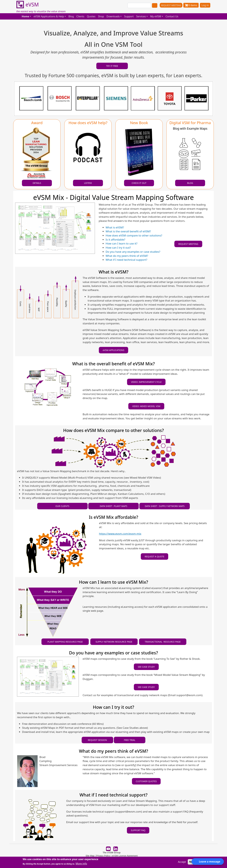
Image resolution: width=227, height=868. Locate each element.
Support (129, 16)
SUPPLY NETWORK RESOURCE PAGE (114, 642)
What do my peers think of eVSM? (127, 256)
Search (155, 5)
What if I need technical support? (126, 260)
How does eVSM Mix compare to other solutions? (113, 430)
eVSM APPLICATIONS (114, 350)
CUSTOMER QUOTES (146, 781)
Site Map (90, 856)
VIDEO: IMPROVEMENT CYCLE (146, 382)
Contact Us (172, 16)
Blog (71, 16)
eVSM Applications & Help (49, 16)
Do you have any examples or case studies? (133, 252)
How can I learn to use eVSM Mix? (113, 582)
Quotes (91, 16)
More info (81, 864)
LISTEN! (88, 183)
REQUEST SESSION (97, 740)
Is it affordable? (115, 240)
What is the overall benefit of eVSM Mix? (113, 364)
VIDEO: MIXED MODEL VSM (146, 406)
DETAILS (37, 183)
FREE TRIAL (130, 740)
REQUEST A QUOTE (154, 556)
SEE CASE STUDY (146, 667)
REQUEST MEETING (171, 5)
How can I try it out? (118, 248)
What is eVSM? (115, 227)
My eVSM (156, 16)
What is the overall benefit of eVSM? (128, 231)
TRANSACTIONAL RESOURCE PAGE (163, 642)
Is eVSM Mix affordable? (114, 517)
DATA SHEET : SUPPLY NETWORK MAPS (165, 506)
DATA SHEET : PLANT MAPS (113, 506)
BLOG (190, 183)
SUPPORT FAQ (138, 830)
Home (25, 16)
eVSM (28, 5)
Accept (182, 862)
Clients (80, 16)
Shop (101, 16)
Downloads (113, 16)
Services (141, 16)
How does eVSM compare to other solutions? (134, 235)
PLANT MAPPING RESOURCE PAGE (65, 642)
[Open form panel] (208, 862)
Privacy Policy (103, 856)
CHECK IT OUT (139, 183)
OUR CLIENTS (62, 506)
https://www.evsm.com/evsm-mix (120, 534)
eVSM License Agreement (125, 856)
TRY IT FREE (112, 66)
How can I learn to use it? (121, 243)
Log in (205, 5)
